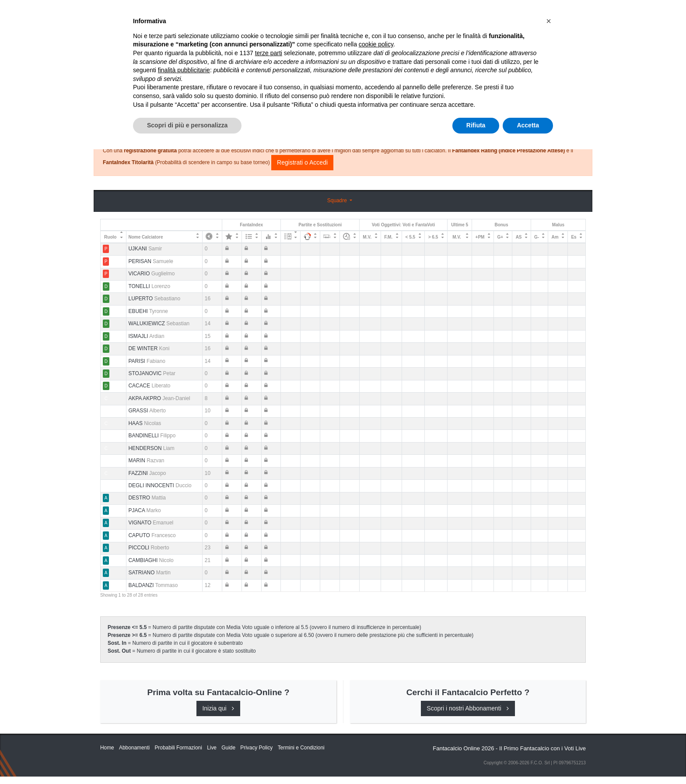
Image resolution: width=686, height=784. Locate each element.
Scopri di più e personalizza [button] (187, 760)
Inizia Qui (304, 14)
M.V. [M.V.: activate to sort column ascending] (367, 237)
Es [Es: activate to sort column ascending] (574, 237)
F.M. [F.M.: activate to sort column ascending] (388, 237)
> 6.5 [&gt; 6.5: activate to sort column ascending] (433, 237)
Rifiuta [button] (476, 760)
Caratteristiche (406, 14)
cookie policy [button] (376, 679)
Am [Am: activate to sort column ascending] (555, 237)
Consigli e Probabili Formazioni (341, 107)
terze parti (269, 688)
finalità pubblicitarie (184, 705)
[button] (549, 656)
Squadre (338, 200)
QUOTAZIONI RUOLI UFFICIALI (486, 14)
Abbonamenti (349, 14)
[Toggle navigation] (546, 14)
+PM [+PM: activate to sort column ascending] (480, 237)
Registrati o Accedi (302, 162)
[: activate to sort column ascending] (212, 237)
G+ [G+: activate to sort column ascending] (500, 237)
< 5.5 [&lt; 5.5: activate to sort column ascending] (411, 237)
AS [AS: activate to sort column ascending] (519, 237)
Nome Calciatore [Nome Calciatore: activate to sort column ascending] (146, 237)
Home (108, 35)
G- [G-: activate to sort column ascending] (537, 237)
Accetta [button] (528, 760)
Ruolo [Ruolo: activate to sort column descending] (110, 237)
